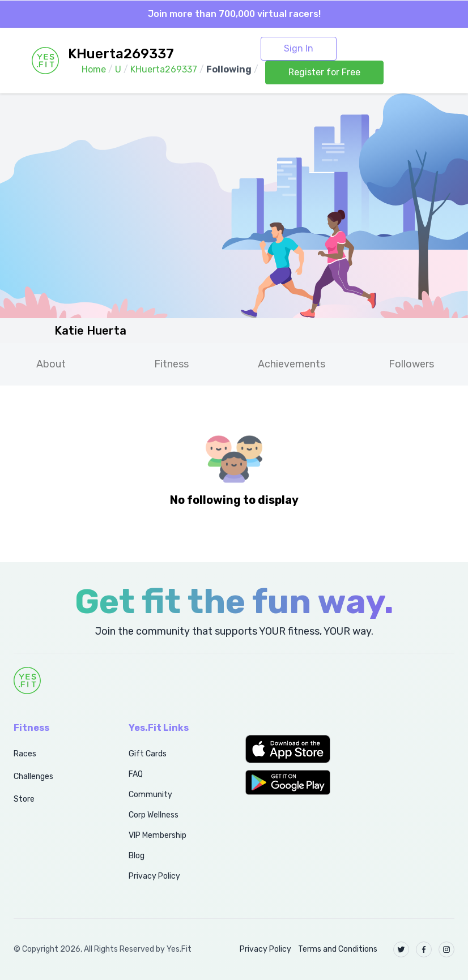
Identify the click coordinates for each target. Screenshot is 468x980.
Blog (137, 856)
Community (150, 795)
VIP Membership (158, 835)
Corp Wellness (154, 815)
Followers (411, 364)
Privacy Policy (154, 876)
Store (24, 799)
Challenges (33, 776)
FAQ (136, 774)
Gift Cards (148, 754)
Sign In (299, 48)
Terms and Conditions (338, 949)
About (51, 364)
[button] (293, 749)
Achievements (292, 364)
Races (25, 754)
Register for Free (324, 72)
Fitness (171, 364)
